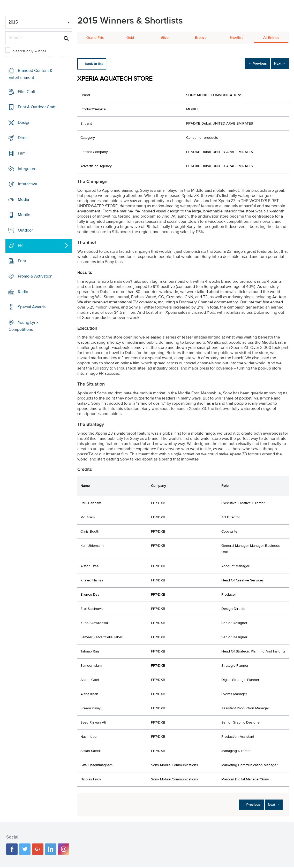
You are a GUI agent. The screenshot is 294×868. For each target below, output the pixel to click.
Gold (130, 38)
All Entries (271, 38)
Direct (23, 138)
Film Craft (27, 92)
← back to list (95, 64)
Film (22, 153)
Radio (23, 292)
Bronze (201, 38)
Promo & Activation (35, 276)
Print (22, 261)
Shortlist (236, 38)
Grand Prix (95, 38)
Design (24, 122)
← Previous (248, 64)
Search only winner (30, 51)
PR (20, 245)
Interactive (28, 184)
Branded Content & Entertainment (31, 74)
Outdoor (25, 230)
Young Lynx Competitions (24, 326)
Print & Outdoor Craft (37, 107)
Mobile (24, 215)
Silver (165, 38)
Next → (277, 64)
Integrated (27, 168)
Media (23, 199)
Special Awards (32, 307)
